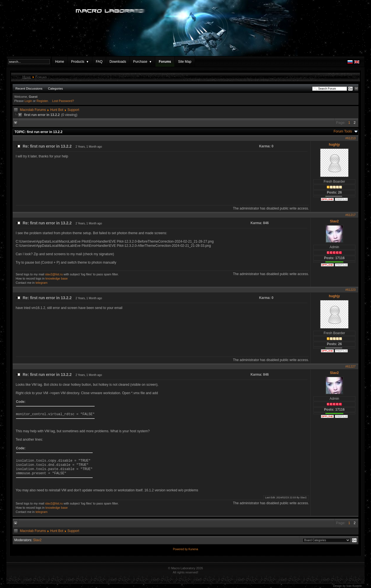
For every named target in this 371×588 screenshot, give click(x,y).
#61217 (350, 215)
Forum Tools (343, 131)
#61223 (350, 290)
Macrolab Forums (33, 110)
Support (73, 110)
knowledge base (57, 278)
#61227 (350, 366)
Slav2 (334, 221)
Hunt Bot (57, 110)
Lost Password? (63, 101)
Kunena (193, 549)
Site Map (185, 62)
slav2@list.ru (54, 274)
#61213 (350, 138)
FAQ (99, 62)
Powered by (181, 549)
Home (60, 62)
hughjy (334, 145)
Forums (165, 62)
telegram (42, 283)
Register (42, 101)
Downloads (118, 62)
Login (28, 101)
